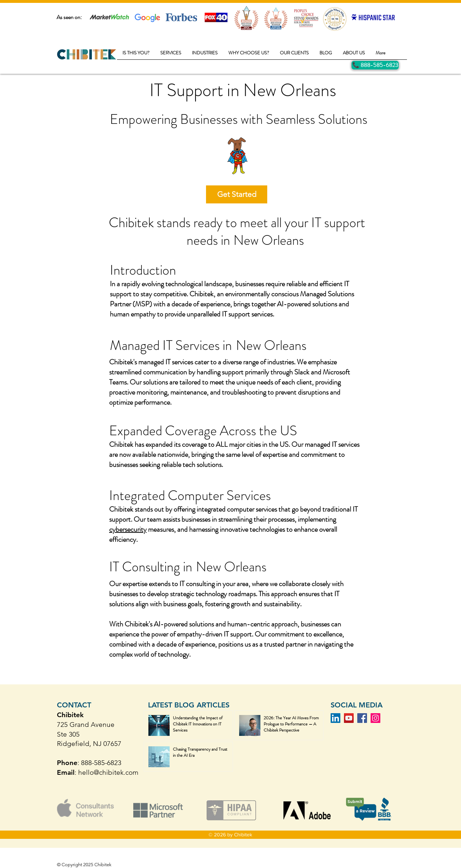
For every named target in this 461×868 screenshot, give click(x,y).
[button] (171, 55)
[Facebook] (362, 718)
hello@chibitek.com (108, 772)
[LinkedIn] (335, 718)
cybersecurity (128, 529)
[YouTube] (349, 718)
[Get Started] (237, 194)
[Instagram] (375, 718)
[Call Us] (375, 65)
